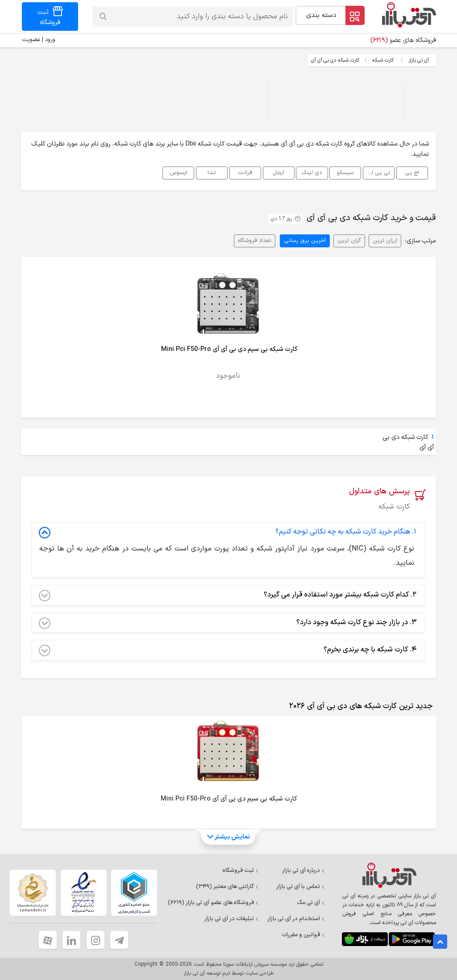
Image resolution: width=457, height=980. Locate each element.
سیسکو (345, 173)
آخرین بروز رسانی (305, 240)
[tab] (359, 706)
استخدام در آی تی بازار (296, 919)
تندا (212, 173)
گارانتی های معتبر (227, 887)
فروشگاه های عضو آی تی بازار (213, 903)
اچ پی (412, 173)
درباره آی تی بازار (303, 871)
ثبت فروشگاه (241, 871)
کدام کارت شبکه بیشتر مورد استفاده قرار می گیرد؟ (228, 595)
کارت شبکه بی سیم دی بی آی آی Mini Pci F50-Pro (229, 349)
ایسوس (179, 173)
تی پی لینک (377, 173)
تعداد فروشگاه (255, 240)
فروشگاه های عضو (403, 40)
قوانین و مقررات (303, 935)
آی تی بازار (419, 60)
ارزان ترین (385, 240)
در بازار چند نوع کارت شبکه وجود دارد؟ (228, 623)
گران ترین (349, 240)
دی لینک (312, 173)
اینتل (278, 173)
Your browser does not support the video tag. (336, 113)
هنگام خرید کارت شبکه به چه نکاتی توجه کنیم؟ (228, 532)
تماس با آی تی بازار (301, 887)
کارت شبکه (383, 60)
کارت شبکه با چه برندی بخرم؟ (228, 650)
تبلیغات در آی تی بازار (232, 919)
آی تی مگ (311, 903)
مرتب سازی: (420, 241)
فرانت (245, 173)
